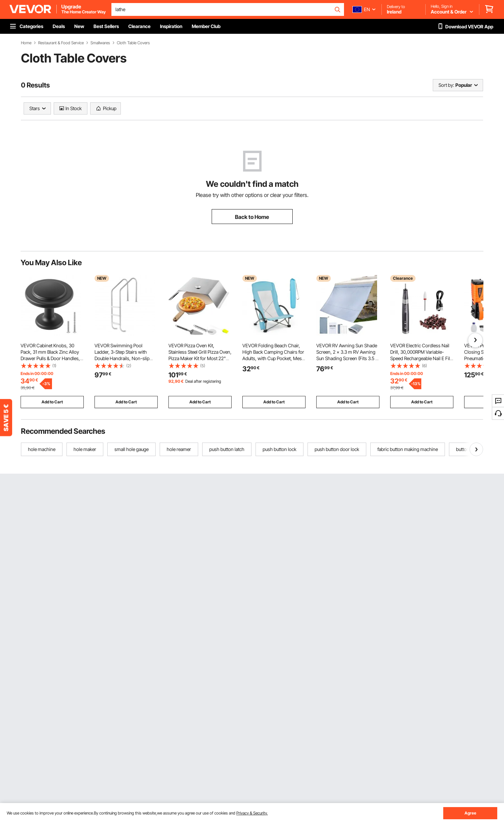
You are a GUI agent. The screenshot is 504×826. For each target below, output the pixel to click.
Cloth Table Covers (133, 43)
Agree (470, 813)
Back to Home (252, 217)
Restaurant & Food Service (61, 43)
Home (26, 43)
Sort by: (446, 85)
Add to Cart (52, 402)
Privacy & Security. (252, 813)
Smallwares (100, 43)
